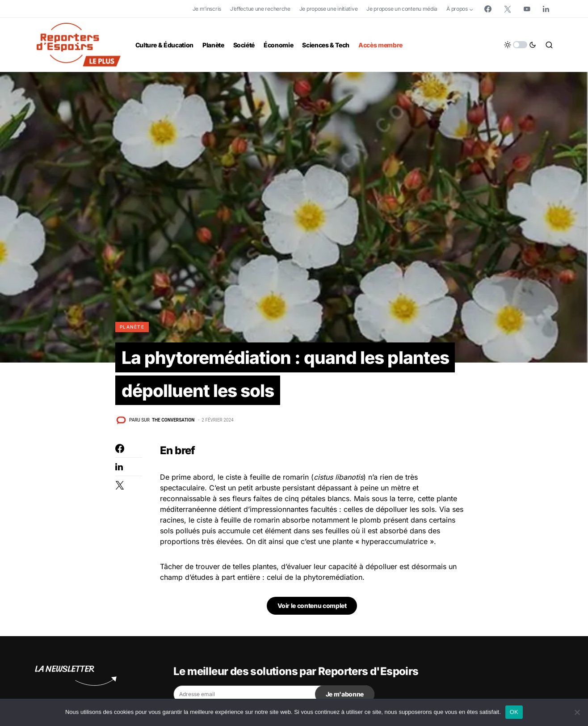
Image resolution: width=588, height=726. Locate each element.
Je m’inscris (207, 9)
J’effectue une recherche (260, 9)
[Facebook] (488, 9)
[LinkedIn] (546, 9)
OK (514, 712)
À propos (457, 9)
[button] (520, 45)
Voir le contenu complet (312, 607)
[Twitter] (508, 9)
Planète (132, 327)
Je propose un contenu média (402, 9)
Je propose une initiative (329, 9)
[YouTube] (527, 9)
